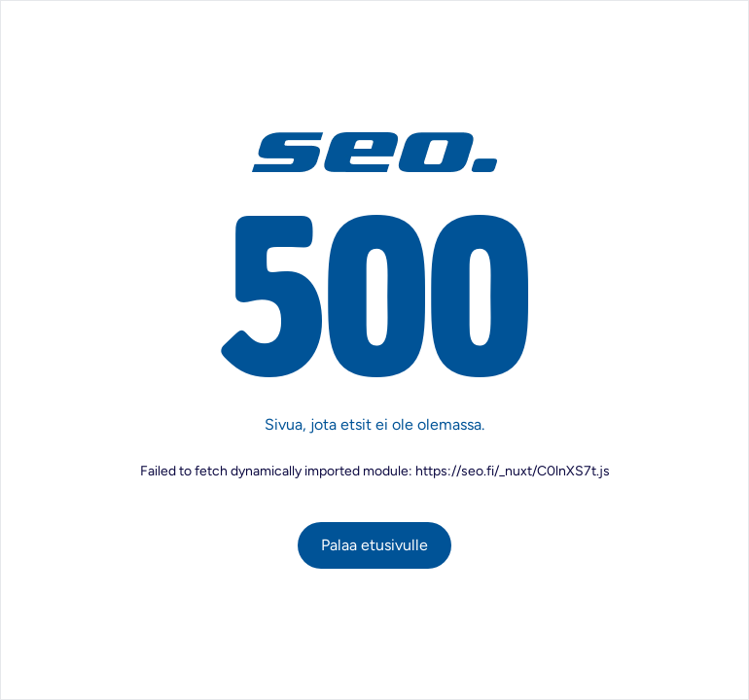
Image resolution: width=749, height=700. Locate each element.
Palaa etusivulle (374, 545)
